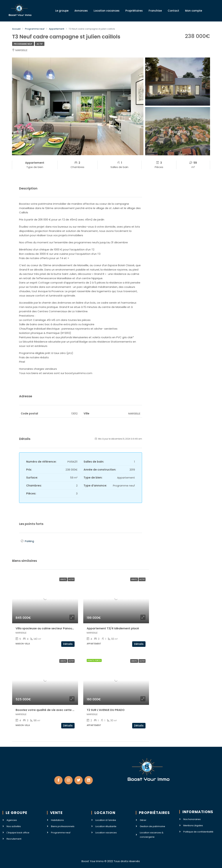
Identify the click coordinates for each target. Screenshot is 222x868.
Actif (40, 44)
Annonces (81, 11)
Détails (68, 644)
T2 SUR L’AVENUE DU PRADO (106, 710)
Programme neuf (23, 44)
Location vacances (107, 11)
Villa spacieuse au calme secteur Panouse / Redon (51, 628)
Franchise (155, 11)
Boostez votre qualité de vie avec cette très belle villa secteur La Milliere (67, 710)
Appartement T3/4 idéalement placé (113, 628)
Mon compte (194, 11)
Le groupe (62, 11)
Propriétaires (134, 11)
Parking (29, 541)
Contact (173, 11)
